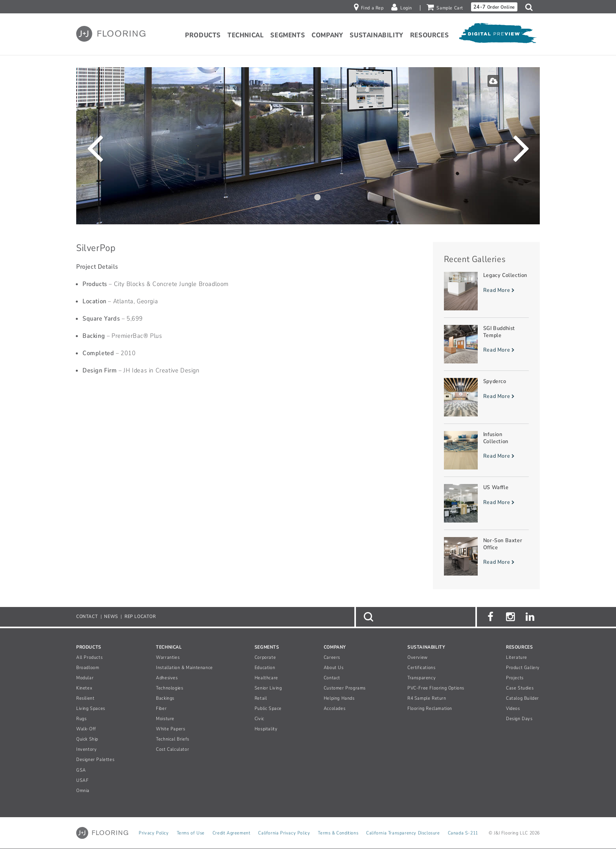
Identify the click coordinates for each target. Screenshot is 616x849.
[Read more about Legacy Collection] (487, 291)
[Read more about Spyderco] (487, 397)
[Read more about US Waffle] (487, 503)
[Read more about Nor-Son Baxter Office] (487, 556)
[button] (531, 7)
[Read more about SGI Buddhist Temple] (487, 344)
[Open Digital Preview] (497, 35)
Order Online (494, 7)
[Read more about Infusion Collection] (487, 450)
